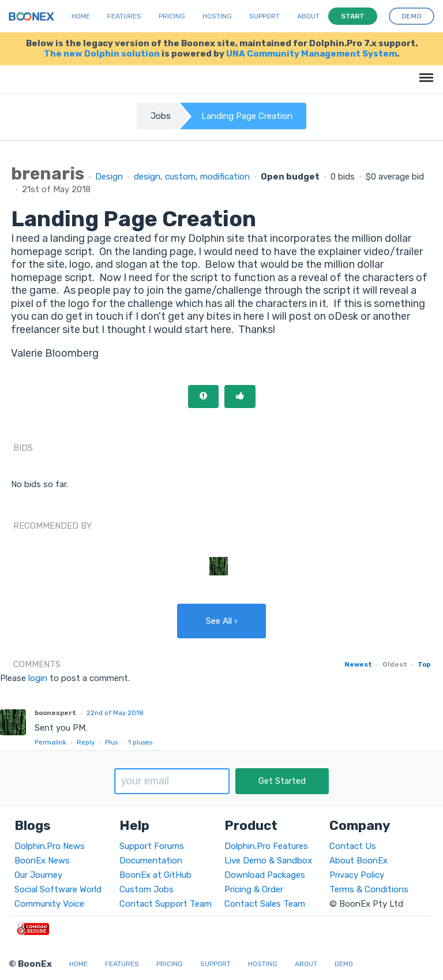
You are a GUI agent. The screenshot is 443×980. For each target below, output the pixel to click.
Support (264, 16)
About (308, 16)
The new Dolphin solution (102, 54)
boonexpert (55, 713)
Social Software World (58, 889)
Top (424, 664)
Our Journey (38, 875)
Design (109, 177)
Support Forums (152, 846)
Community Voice (49, 904)
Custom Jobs (147, 889)
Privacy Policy (357, 875)
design (147, 177)
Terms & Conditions (369, 889)
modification (225, 177)
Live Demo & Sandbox (268, 861)
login (38, 678)
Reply (86, 742)
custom (180, 177)
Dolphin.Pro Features (266, 846)
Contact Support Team (166, 904)
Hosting (217, 16)
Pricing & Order (254, 889)
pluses (140, 742)
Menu (424, 72)
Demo (344, 964)
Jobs (161, 116)
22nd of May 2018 (115, 713)
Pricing (172, 16)
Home (81, 16)
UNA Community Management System (311, 54)
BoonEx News (42, 861)
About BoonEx (358, 861)
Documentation (151, 861)
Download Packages (265, 875)
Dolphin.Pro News (50, 846)
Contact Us (353, 846)
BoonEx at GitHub (155, 875)
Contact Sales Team (265, 904)
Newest (358, 664)
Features (124, 16)
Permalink (50, 742)
